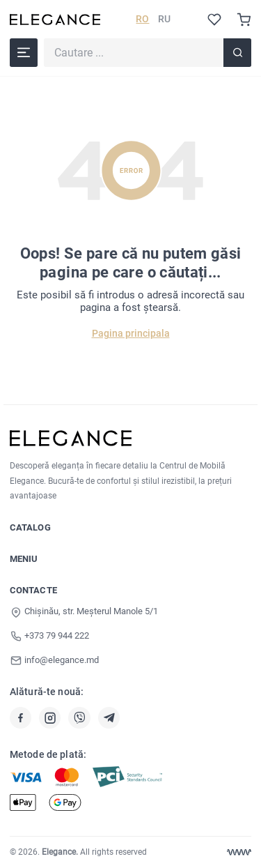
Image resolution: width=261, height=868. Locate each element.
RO (142, 19)
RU (164, 19)
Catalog (30, 527)
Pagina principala (131, 333)
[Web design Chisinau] (239, 852)
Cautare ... (43, 38)
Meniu (24, 559)
